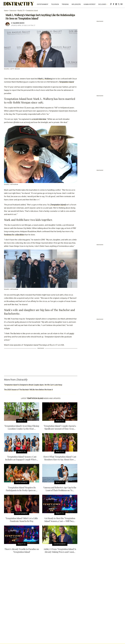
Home (6, 10)
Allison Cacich (19, 23)
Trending (65, 4)
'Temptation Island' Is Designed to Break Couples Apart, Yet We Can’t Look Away (33, 385)
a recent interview (39, 119)
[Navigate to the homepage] (19, 4)
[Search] (111, 4)
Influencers (76, 4)
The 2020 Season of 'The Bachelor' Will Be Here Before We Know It (28, 390)
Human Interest (90, 4)
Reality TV (21, 10)
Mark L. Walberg (45, 79)
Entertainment (43, 4)
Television (55, 4)
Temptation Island (32, 10)
